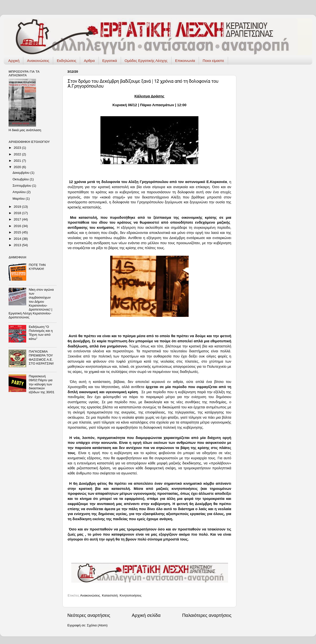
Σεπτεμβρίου (22, 186)
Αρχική (14, 61)
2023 (18, 148)
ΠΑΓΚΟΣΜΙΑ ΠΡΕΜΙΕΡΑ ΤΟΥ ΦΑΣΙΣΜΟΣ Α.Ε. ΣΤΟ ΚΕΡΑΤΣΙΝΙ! (41, 357)
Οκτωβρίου (21, 179)
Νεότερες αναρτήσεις (89, 615)
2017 (18, 219)
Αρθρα (89, 61)
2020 (18, 167)
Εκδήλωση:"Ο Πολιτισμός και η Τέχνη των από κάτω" (41, 333)
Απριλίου (19, 192)
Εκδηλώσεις (67, 61)
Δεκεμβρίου (21, 173)
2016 (18, 226)
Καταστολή (110, 595)
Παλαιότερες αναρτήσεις (207, 615)
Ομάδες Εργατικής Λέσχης (146, 61)
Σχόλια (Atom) (97, 625)
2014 (18, 239)
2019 (18, 207)
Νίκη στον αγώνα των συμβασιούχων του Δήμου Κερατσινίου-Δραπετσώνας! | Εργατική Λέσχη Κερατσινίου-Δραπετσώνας (31, 303)
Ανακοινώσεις (38, 61)
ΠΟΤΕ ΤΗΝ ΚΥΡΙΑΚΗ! (37, 267)
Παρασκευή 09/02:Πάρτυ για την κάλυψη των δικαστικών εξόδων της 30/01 (42, 384)
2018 (18, 213)
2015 (18, 232)
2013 (18, 245)
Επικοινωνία (185, 61)
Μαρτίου (19, 199)
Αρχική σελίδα (146, 615)
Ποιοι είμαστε (213, 61)
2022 (18, 154)
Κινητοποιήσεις (131, 595)
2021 (18, 161)
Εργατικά (110, 61)
